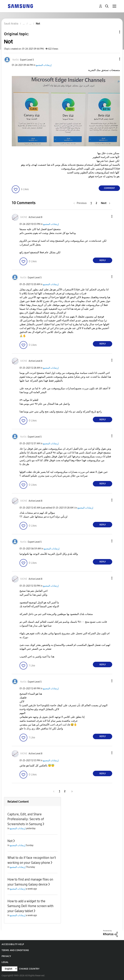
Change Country (29, 969)
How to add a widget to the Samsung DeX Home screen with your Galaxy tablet (30, 906)
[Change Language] (10, 969)
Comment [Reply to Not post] (109, 188)
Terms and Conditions (15, 950)
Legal (5, 962)
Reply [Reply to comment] (103, 260)
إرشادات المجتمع (44, 65)
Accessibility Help (13, 944)
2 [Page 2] (96, 203)
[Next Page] (106, 203)
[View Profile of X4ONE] (24, 217)
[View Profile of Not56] (16, 60)
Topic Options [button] (114, 32)
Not (10, 841)
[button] (114, 59)
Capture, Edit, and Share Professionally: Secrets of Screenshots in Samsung (26, 819)
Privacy (6, 956)
